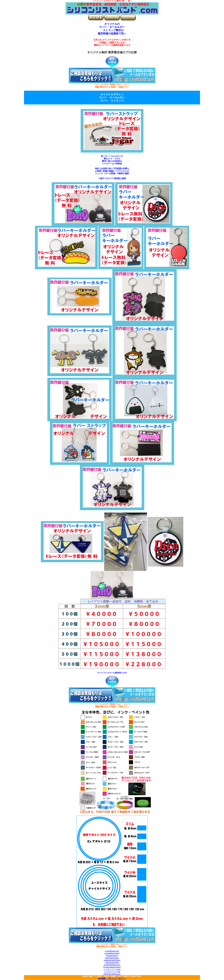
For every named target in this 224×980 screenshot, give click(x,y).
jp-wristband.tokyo (112, 953)
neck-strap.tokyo (112, 962)
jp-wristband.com (112, 951)
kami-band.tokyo (112, 958)
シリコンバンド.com (112, 969)
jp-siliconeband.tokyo (112, 967)
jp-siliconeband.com (112, 965)
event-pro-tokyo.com (112, 974)
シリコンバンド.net (112, 972)
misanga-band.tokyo (112, 960)
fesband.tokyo (112, 956)
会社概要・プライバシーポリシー (112, 979)
